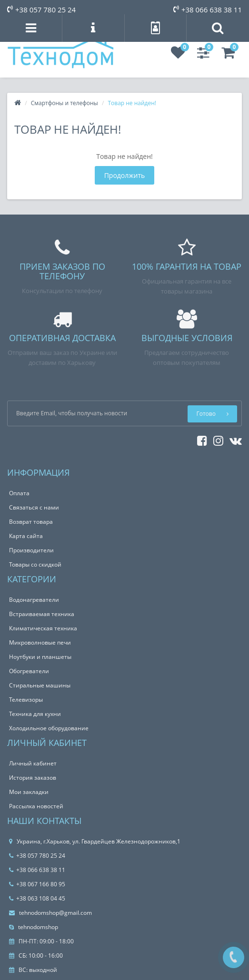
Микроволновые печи (40, 642)
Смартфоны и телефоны (65, 103)
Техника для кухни (35, 714)
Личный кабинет (33, 763)
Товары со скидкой (35, 564)
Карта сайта (26, 536)
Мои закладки (29, 792)
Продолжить (125, 175)
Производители (31, 550)
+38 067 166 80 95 (37, 884)
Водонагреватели (34, 600)
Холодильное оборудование (49, 728)
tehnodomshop (34, 927)
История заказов (33, 778)
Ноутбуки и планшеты (40, 657)
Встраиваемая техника (42, 614)
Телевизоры (26, 700)
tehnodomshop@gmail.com (50, 913)
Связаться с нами (34, 507)
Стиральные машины (40, 685)
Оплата (19, 493)
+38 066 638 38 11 (208, 10)
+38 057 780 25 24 (41, 10)
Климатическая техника (43, 628)
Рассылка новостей (36, 806)
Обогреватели (29, 671)
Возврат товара (31, 522)
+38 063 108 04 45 (37, 898)
